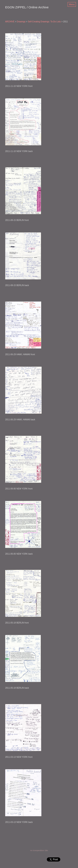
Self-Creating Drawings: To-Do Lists (44, 22)
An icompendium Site (39, 850)
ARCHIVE (10, 22)
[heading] (27, 8)
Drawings (21, 22)
